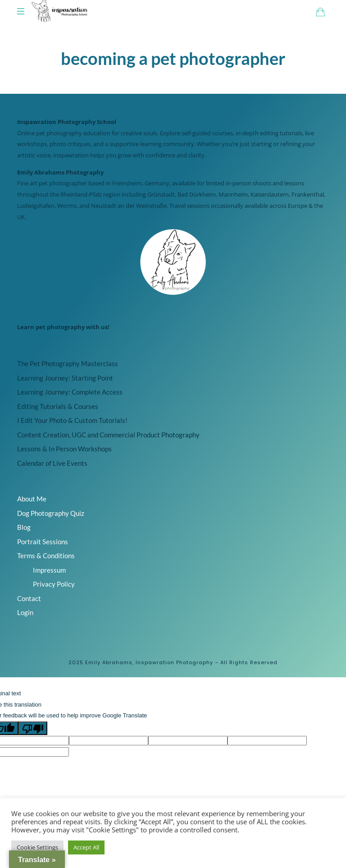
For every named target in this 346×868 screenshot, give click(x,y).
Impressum (49, 570)
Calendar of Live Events (52, 463)
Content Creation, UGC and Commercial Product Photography (108, 435)
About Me (32, 499)
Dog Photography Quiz (51, 513)
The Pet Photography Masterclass (68, 363)
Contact (29, 598)
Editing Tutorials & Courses (58, 406)
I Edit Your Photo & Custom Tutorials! (72, 420)
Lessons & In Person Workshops (64, 449)
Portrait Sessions (43, 542)
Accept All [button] (86, 847)
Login (25, 612)
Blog (24, 527)
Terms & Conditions (46, 556)
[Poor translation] (33, 728)
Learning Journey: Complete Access (70, 392)
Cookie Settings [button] (37, 847)
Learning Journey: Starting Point (65, 378)
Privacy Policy (54, 584)
